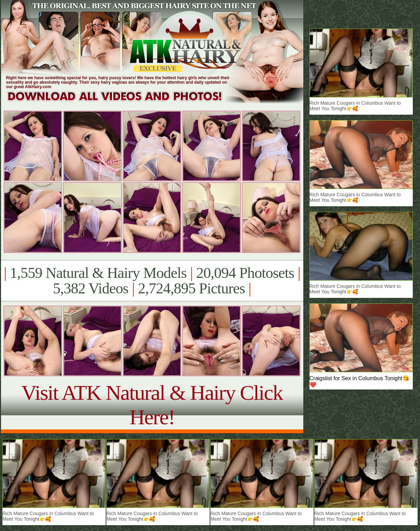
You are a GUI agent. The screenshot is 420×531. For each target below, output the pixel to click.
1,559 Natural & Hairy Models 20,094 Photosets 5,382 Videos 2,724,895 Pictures (152, 281)
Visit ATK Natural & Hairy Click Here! (152, 405)
